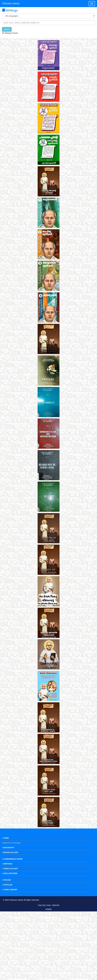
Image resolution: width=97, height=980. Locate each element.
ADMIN (48, 978)
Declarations (10, 942)
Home (5, 907)
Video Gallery (10, 937)
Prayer (6, 949)
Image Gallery (10, 921)
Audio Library (10, 958)
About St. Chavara (12, 911)
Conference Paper (12, 928)
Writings (7, 932)
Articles (7, 953)
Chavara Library (11, 3)
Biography (8, 916)
